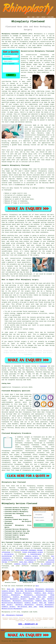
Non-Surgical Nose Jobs (27, 607)
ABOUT (38, 17)
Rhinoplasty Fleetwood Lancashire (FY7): (17, 34)
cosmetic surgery (32, 556)
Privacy (53, 630)
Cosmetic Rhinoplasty (11, 595)
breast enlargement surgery (33, 552)
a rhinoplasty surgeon (22, 548)
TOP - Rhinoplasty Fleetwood (12, 615)
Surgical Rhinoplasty (45, 605)
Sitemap (3, 630)
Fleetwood (43, 366)
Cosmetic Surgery (8, 591)
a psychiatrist (30, 560)
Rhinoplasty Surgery (18, 599)
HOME (28, 17)
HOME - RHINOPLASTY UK (28, 624)
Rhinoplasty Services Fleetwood (19, 504)
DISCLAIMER (51, 17)
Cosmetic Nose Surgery (44, 593)
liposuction (50, 562)
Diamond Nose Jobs (37, 599)
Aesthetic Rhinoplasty (25, 589)
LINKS (33, 17)
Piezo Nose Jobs (39, 597)
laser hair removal (26, 562)
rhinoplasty (24, 42)
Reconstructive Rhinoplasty (12, 603)
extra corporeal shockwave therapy (29, 550)
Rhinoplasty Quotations (45, 589)
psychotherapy (7, 556)
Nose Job (11, 589)
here (37, 586)
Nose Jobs (20, 591)
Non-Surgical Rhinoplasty (34, 591)
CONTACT (43, 17)
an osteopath (46, 564)
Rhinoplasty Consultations (35, 595)
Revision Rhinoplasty (23, 593)
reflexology (6, 552)
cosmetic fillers (21, 564)
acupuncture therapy (32, 558)
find (8, 486)
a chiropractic (8, 554)
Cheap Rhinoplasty (46, 607)
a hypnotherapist (35, 554)
